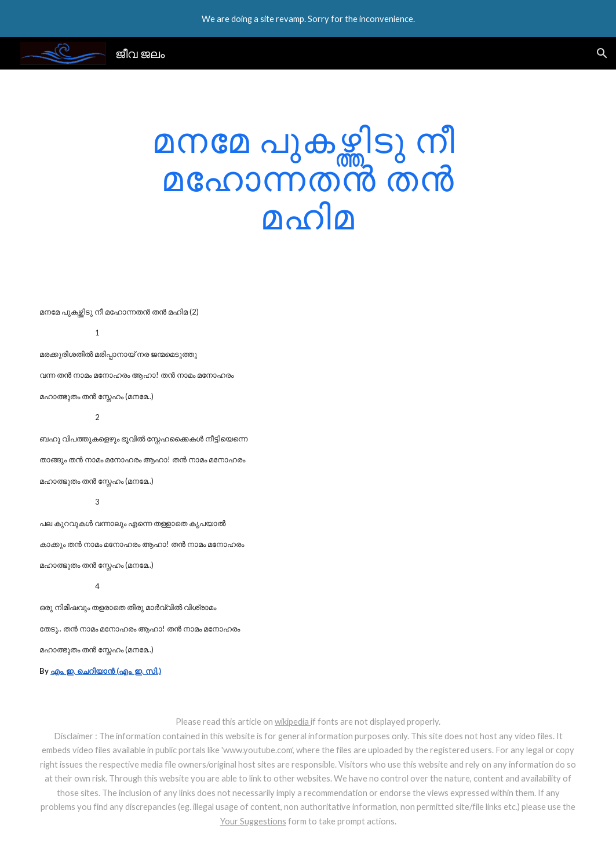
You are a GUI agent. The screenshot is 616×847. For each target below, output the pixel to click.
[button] (602, 53)
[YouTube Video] (425, 362)
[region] (308, 19)
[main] (308, 178)
